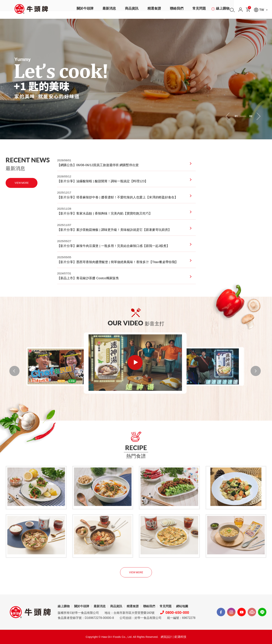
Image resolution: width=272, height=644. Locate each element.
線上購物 (223, 10)
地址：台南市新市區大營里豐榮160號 (130, 574)
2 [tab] (245, 116)
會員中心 (241, 10)
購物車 (249, 8)
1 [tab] (242, 116)
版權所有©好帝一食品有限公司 (78, 574)
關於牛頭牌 (85, 10)
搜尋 (232, 10)
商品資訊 (132, 10)
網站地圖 (182, 568)
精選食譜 (154, 10)
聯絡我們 (177, 10)
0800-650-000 (175, 574)
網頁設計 (166, 598)
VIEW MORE (22, 190)
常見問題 (199, 10)
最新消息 (109, 10)
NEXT (246, 371)
